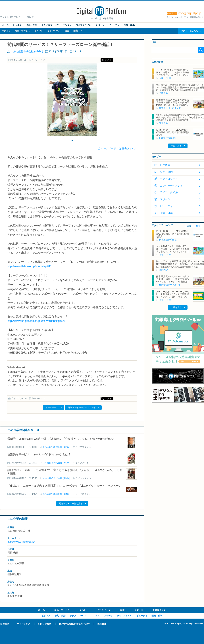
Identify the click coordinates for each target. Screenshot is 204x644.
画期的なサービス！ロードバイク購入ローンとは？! (39, 454)
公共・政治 (32, 25)
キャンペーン (54, 31)
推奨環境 (5, 624)
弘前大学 (163, 93)
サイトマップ (23, 624)
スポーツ (100, 25)
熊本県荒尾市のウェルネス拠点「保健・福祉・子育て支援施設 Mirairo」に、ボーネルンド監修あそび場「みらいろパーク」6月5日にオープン (174, 105)
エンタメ (67, 25)
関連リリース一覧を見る (71, 504)
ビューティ (114, 25)
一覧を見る (176, 146)
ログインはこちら (190, 31)
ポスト (108, 60)
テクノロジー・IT (50, 25)
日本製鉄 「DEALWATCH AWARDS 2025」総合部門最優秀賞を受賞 (173, 133)
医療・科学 (129, 25)
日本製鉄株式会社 (168, 138)
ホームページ (109, 148)
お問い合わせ (45, 624)
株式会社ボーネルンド (170, 108)
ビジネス (17, 25)
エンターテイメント (171, 186)
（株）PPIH (165, 78)
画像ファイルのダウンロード (82, 407)
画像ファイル (129, 148)
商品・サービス (22, 31)
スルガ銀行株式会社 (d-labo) (27, 51)
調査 (67, 31)
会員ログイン (159, 610)
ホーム (5, 25)
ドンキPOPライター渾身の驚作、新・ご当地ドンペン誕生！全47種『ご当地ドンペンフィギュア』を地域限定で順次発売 (173, 74)
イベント (39, 31)
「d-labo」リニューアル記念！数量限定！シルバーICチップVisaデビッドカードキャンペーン (64, 486)
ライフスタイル (84, 25)
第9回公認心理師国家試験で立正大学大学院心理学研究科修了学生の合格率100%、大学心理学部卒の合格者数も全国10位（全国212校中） (180, 118)
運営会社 (102, 624)
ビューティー (168, 206)
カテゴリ (6, 31)
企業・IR (78, 31)
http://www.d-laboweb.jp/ (21, 542)
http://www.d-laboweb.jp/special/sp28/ (29, 266)
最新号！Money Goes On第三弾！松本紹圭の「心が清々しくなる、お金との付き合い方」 (62, 439)
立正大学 (163, 123)
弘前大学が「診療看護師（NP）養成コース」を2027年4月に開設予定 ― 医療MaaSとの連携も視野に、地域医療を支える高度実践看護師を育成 (180, 87)
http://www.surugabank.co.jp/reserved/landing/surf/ (36, 321)
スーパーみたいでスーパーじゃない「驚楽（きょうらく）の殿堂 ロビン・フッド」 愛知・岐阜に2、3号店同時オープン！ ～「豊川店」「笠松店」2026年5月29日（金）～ (173, 297)
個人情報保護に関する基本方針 (74, 624)
